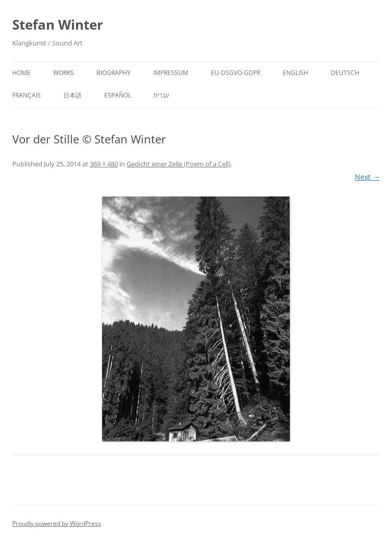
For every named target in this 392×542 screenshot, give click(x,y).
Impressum (171, 73)
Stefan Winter (58, 24)
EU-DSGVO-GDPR (236, 73)
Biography (114, 73)
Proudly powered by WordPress (57, 523)
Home (21, 73)
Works (64, 73)
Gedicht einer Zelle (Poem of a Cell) (179, 164)
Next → (367, 177)
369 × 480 (104, 164)
